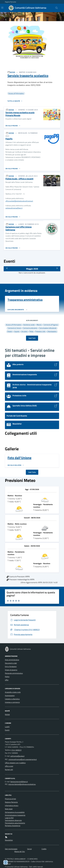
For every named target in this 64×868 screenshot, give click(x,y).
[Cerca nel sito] (56, 8)
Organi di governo (11, 670)
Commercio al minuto (14, 328)
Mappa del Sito (20, 851)
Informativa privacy (12, 805)
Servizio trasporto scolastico (28, 76)
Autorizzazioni (10, 696)
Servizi (29, 849)
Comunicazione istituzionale (48, 328)
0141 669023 (16, 750)
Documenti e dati (11, 663)
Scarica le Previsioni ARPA (18, 577)
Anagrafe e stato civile (13, 692)
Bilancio (39, 325)
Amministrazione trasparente (15, 815)
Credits (44, 849)
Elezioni (10, 331)
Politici (7, 677)
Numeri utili (9, 769)
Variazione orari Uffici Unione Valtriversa (19, 228)
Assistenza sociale (29, 325)
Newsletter (9, 840)
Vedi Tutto (32, 472)
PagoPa (9, 139)
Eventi (7, 730)
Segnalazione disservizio (13, 820)
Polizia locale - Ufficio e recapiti (19, 179)
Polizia (31, 331)
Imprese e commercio (12, 702)
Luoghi (7, 727)
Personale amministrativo (14, 673)
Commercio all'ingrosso (51, 325)
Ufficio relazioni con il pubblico (15, 763)
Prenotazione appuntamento (15, 823)
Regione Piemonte (10, 2)
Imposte (17, 331)
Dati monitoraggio (11, 849)
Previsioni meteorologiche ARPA (21, 579)
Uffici (7, 680)
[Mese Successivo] (57, 268)
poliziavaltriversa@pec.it (14, 208)
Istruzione (24, 331)
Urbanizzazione (52, 331)
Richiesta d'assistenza (13, 826)
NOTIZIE (13, 72)
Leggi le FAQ (9, 818)
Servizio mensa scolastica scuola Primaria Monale (20, 114)
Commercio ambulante (30, 328)
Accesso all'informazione (14, 325)
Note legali (9, 809)
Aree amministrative (12, 660)
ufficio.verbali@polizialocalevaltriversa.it (19, 201)
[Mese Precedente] (7, 268)
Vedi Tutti (32, 338)
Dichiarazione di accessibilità (15, 812)
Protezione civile (40, 331)
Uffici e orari (9, 766)
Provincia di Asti (10, 799)
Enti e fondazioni (11, 666)
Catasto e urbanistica (12, 699)
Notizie (7, 714)
